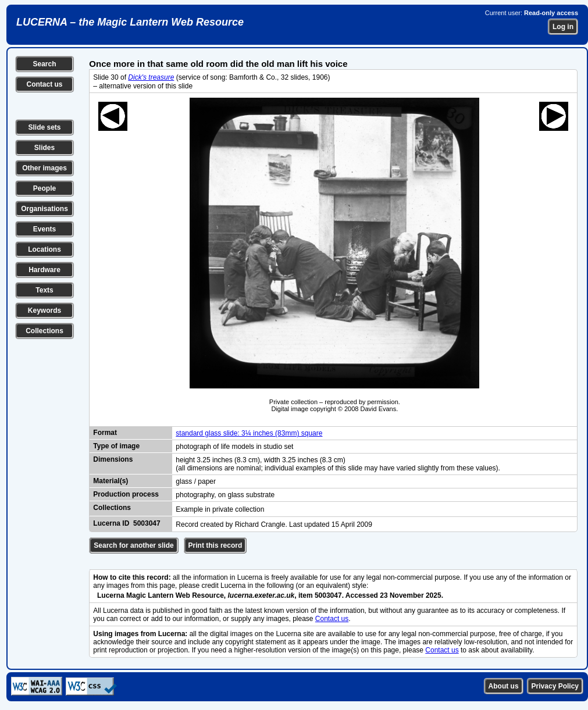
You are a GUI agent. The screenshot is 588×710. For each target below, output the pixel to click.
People (44, 188)
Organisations (44, 209)
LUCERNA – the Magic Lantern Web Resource (130, 22)
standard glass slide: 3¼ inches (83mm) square (249, 433)
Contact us (44, 84)
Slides (44, 148)
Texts (44, 290)
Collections (44, 331)
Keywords (44, 311)
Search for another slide (133, 545)
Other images (44, 168)
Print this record (215, 545)
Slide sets (44, 127)
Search (44, 64)
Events (44, 229)
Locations (44, 249)
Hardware (44, 270)
